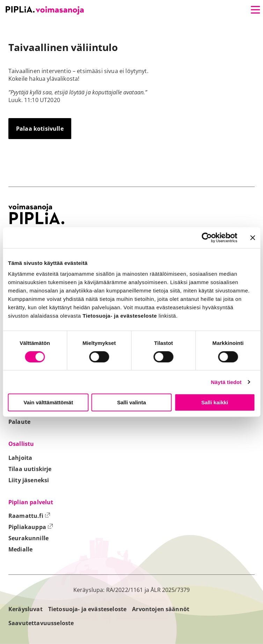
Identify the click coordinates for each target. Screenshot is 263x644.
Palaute (19, 422)
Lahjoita (20, 458)
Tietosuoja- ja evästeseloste (87, 609)
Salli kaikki (215, 402)
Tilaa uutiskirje (30, 469)
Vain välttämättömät (48, 402)
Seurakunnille (28, 538)
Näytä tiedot (226, 382)
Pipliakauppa (31, 527)
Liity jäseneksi (29, 480)
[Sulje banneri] (253, 238)
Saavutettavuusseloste (41, 623)
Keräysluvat (25, 609)
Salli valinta (131, 402)
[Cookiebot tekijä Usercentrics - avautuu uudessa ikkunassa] (207, 238)
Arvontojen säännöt (161, 609)
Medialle (20, 549)
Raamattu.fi (29, 516)
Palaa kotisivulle (40, 129)
